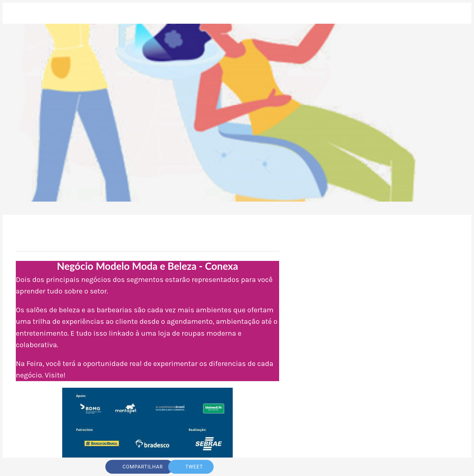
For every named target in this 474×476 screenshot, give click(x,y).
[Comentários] (361, 467)
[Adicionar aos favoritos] (345, 467)
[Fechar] (16, 13)
